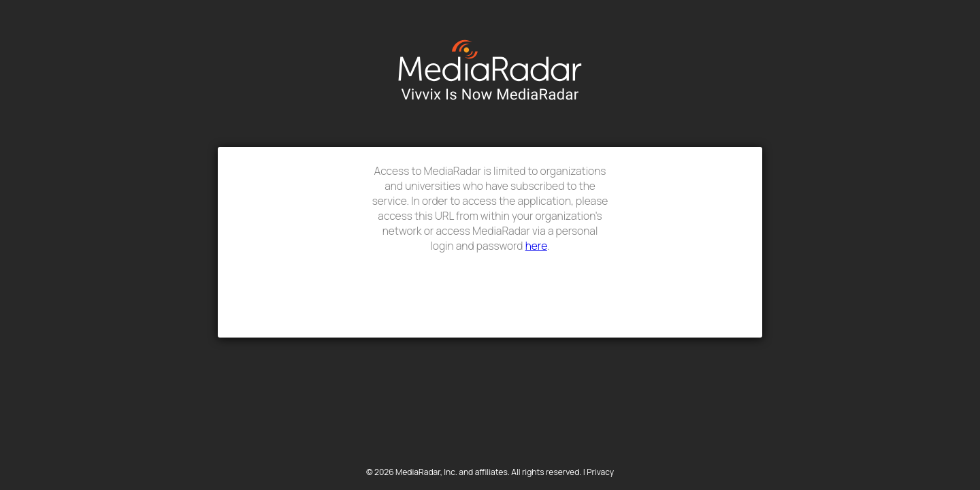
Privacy (600, 472)
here (536, 246)
